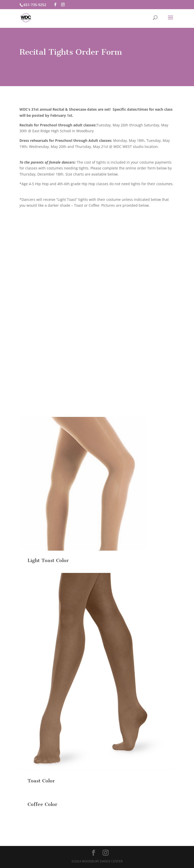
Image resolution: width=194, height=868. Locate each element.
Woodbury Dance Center (102, 861)
